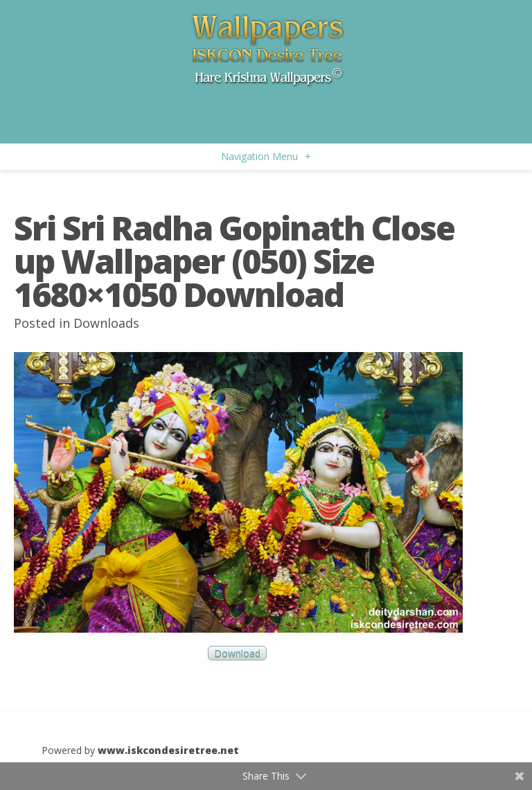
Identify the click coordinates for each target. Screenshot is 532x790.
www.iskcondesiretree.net (168, 750)
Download (237, 653)
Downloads (106, 323)
